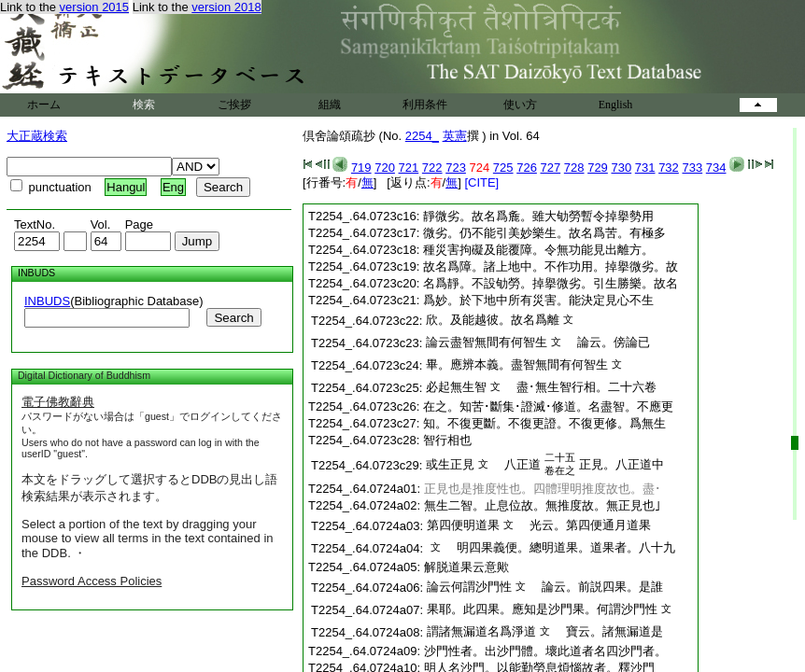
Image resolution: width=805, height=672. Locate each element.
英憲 (455, 136)
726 (527, 168)
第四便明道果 (463, 525)
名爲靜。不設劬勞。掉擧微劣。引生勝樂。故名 (551, 283)
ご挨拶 (234, 105)
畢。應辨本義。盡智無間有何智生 (517, 364)
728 (574, 168)
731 (645, 168)
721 (409, 168)
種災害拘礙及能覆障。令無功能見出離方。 (538, 250)
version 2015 (94, 7)
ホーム (44, 105)
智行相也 (447, 440)
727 (551, 168)
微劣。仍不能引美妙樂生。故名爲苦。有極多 (544, 233)
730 (621, 168)
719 (361, 168)
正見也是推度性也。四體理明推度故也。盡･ (543, 489)
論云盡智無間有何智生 (487, 342)
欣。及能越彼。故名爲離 (493, 320)
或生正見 (450, 464)
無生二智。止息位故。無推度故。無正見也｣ (543, 505)
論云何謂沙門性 (469, 587)
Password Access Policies (92, 581)
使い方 (520, 105)
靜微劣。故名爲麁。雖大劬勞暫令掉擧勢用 (538, 216)
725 (503, 168)
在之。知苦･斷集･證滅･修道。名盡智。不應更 (548, 406)
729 (598, 168)
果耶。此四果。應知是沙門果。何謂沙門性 (542, 609)
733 (692, 168)
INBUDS (47, 301)
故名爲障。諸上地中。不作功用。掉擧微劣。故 (551, 266)
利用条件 (425, 105)
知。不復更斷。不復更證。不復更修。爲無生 (544, 423)
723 (456, 168)
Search (233, 318)
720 (385, 168)
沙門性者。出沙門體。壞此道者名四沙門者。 (545, 651)
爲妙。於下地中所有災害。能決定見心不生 (538, 300)
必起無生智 (456, 387)
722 (432, 168)
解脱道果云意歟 (466, 567)
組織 (330, 105)
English (616, 105)
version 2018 (226, 7)
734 (716, 168)
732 (669, 168)
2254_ (422, 136)
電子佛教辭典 (58, 402)
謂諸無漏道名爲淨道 (481, 631)
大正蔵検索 (37, 136)
